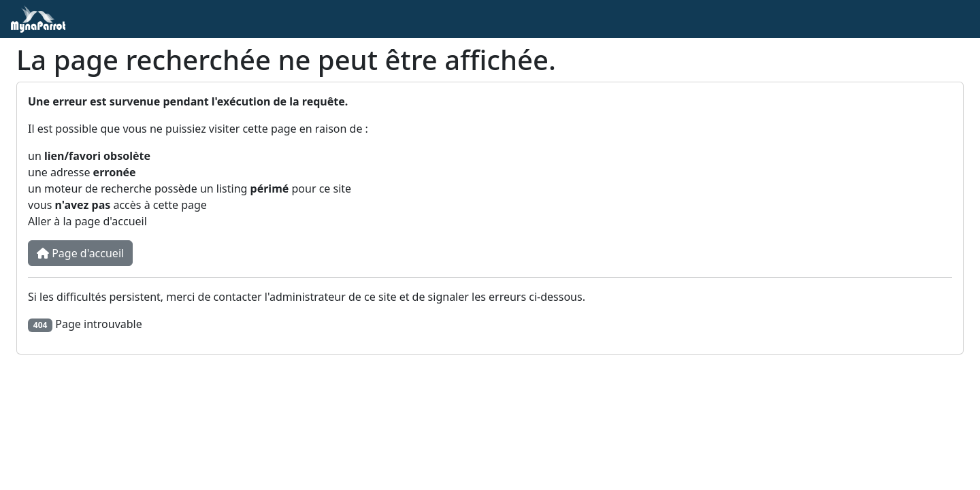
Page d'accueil (80, 253)
